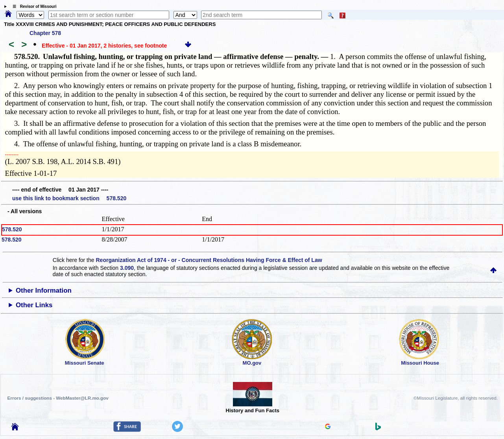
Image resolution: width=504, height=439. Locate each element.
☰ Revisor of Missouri (33, 6)
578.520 (12, 229)
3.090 (127, 268)
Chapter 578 (45, 33)
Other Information (44, 291)
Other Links (34, 305)
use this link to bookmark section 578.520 (69, 198)
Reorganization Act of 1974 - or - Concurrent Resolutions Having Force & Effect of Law (209, 260)
